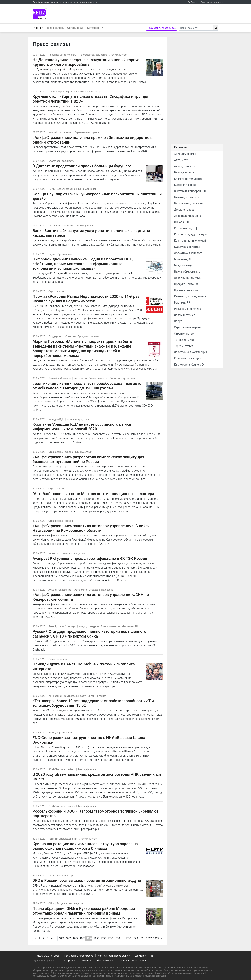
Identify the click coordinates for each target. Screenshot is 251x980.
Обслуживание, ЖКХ (187, 278)
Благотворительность (61, 161)
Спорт (178, 321)
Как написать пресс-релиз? (114, 956)
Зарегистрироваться (212, 2)
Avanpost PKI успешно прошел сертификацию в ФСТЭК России (90, 558)
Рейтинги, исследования (63, 839)
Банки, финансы (88, 189)
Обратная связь (105, 961)
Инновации (55, 696)
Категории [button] (94, 28)
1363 (156, 938)
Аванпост (54, 553)
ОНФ (51, 904)
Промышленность (186, 290)
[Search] (196, 28)
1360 (135, 938)
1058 (117, 938)
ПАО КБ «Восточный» (61, 226)
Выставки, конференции (190, 191)
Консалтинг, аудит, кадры (87, 92)
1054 (89, 939)
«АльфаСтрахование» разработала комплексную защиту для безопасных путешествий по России (88, 459)
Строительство (118, 55)
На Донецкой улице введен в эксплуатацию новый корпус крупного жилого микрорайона (86, 62)
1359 (128, 938)
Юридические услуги (188, 358)
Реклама (86, 961)
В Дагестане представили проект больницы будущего (82, 166)
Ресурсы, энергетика (188, 309)
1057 (110, 938)
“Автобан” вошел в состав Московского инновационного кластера (93, 494)
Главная (39, 28)
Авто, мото (80, 378)
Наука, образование (60, 254)
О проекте (70, 961)
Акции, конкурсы (89, 627)
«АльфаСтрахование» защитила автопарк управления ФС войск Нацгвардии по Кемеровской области (91, 528)
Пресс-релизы (55, 28)
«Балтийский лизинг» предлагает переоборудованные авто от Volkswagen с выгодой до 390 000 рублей (87, 386)
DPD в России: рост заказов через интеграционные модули (87, 880)
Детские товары (185, 210)
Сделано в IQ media (44, 961)
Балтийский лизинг (60, 378)
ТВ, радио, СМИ (184, 340)
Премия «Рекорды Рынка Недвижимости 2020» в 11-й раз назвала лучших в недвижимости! (86, 299)
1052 (75, 938)
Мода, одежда (183, 265)
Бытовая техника (185, 185)
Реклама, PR (182, 303)
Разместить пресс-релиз (162, 28)
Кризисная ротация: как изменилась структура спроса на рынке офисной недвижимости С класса (85, 846)
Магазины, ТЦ (130, 627)
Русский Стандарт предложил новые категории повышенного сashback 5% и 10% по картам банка (89, 634)
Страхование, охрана (87, 133)
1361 (142, 938)
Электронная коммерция (190, 352)
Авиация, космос (185, 154)
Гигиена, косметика (187, 197)
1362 (149, 938)
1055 (96, 938)
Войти (194, 2)
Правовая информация (132, 961)
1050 (62, 938)
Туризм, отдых (83, 452)
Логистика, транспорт (122, 378)
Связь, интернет (58, 659)
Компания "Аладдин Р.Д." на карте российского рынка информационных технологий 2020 (82, 427)
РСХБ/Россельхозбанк (62, 189)
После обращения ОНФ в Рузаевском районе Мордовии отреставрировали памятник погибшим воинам (84, 911)
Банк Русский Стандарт (62, 627)
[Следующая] (161, 938)
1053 (82, 938)
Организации (76, 28)
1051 (69, 938)
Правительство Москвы (62, 55)
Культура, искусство (187, 247)
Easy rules (140, 956)
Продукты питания (88, 337)
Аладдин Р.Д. (56, 419)
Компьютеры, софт (59, 92)
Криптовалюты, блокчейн (191, 241)
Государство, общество (93, 55)
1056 (103, 938)
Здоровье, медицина (188, 216)
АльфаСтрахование (60, 133)
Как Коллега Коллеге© (189, 365)
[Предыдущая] (35, 938)
